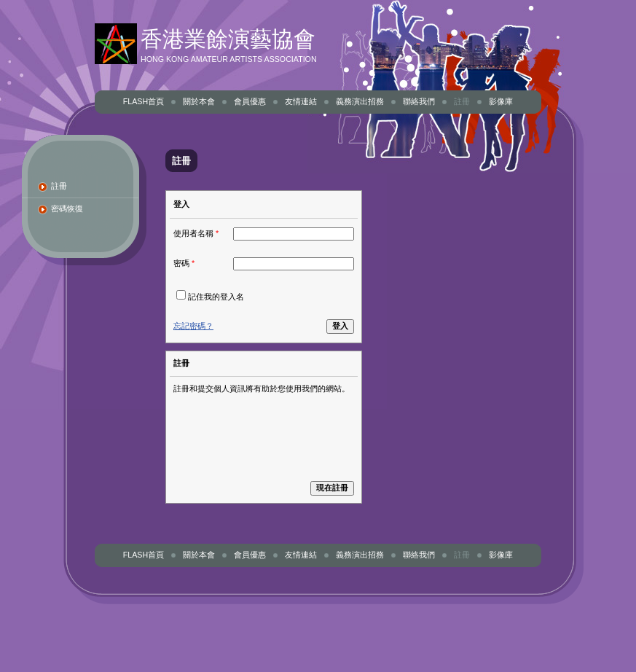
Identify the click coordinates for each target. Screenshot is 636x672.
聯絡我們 (419, 101)
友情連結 (301, 101)
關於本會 (199, 101)
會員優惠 (250, 101)
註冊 (462, 101)
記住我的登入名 (216, 297)
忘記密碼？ (193, 326)
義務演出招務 (360, 101)
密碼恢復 (67, 208)
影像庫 (501, 101)
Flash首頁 (144, 101)
